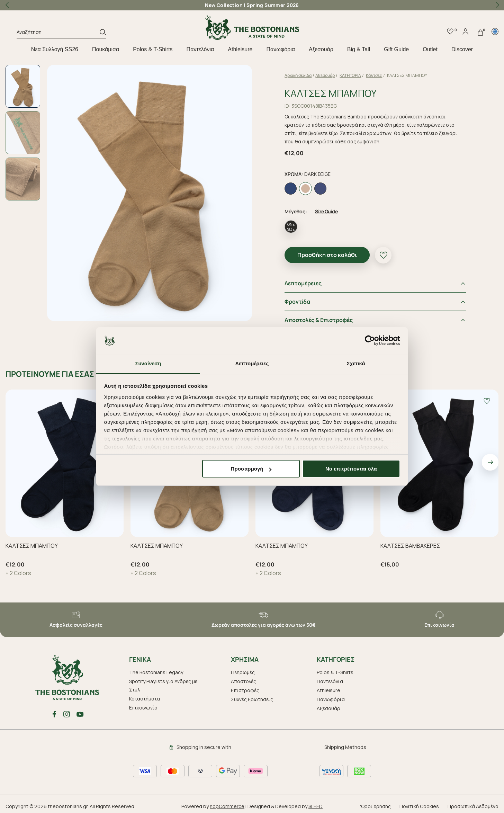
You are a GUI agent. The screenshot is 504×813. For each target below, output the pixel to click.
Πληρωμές (243, 669)
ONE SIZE (300, 224)
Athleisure (240, 49)
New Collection (224, 5)
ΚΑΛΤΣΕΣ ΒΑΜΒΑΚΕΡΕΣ (410, 543)
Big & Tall (359, 49)
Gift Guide (396, 49)
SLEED (316, 803)
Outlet (430, 49)
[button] (497, 5)
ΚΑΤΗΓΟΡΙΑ (360, 75)
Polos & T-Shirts (153, 49)
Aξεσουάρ (321, 49)
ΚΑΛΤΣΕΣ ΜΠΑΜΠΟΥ (32, 543)
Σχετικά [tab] (356, 363)
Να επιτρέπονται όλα (351, 469)
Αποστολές (244, 678)
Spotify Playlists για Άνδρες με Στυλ (163, 683)
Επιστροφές (245, 687)
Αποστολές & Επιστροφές (328, 317)
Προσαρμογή (251, 469)
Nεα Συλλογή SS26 (55, 49)
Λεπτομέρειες (312, 280)
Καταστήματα (145, 696)
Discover (462, 49)
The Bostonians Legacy (156, 669)
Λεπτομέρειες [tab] (252, 363)
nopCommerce (227, 803)
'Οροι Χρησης (375, 803)
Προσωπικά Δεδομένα (473, 803)
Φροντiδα (307, 299)
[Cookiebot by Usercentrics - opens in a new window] (370, 341)
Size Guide (336, 209)
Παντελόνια (200, 49)
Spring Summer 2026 (273, 5)
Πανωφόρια (280, 49)
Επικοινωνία (143, 705)
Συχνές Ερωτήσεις (252, 696)
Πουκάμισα (106, 49)
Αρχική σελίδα (307, 75)
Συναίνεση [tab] (148, 363)
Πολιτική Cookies (419, 803)
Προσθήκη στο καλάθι (336, 252)
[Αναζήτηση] (58, 33)
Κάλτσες (383, 75)
